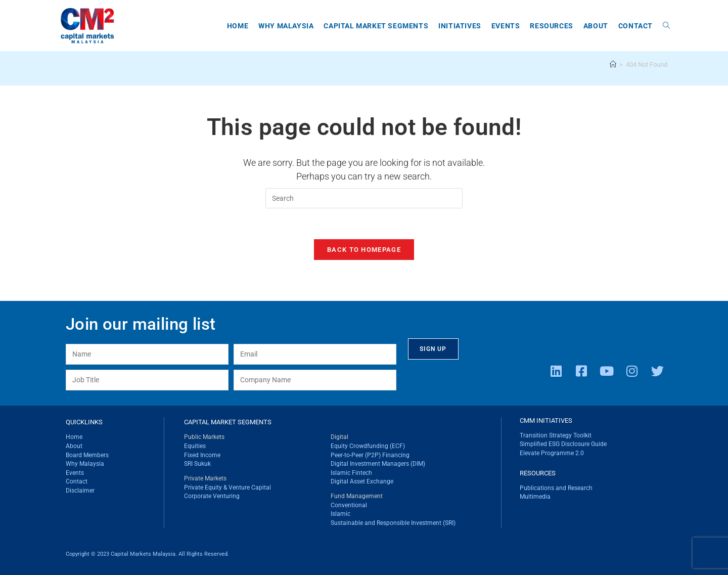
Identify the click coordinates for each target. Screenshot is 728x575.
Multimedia (535, 497)
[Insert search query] (364, 198)
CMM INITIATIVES (546, 421)
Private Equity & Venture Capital (227, 488)
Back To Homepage (364, 250)
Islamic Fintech (351, 473)
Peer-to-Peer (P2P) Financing (370, 455)
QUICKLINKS (84, 422)
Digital (339, 437)
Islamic (340, 514)
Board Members (87, 455)
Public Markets (204, 437)
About (74, 446)
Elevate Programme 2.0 (552, 453)
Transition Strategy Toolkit (556, 435)
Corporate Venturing (212, 497)
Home (74, 437)
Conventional (349, 505)
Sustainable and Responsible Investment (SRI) (393, 523)
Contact (77, 481)
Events (75, 473)
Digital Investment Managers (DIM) (378, 464)
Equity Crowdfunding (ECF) (368, 446)
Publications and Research (556, 488)
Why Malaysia (85, 464)
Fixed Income (202, 455)
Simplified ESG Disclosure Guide (563, 445)
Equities (195, 446)
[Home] (613, 64)
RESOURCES (538, 473)
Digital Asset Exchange (362, 481)
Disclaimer (80, 491)
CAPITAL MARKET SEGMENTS (228, 422)
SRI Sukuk (197, 464)
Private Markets (205, 478)
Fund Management (357, 497)
